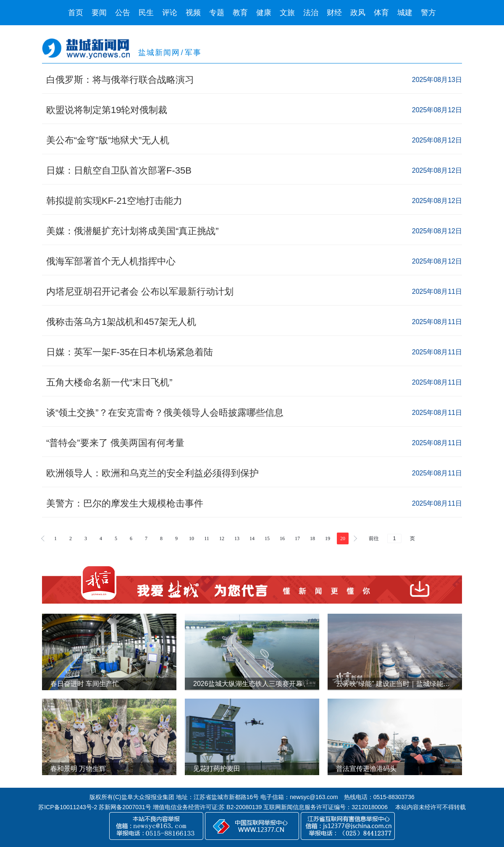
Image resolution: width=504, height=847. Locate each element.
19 (328, 538)
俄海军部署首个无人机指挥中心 (111, 261)
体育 (381, 13)
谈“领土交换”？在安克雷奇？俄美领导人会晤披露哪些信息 (165, 413)
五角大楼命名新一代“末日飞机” (109, 382)
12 (222, 538)
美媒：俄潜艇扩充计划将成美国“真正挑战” (133, 231)
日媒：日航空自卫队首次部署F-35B (119, 170)
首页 (76, 13)
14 (252, 538)
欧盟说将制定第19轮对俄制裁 (107, 110)
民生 (146, 13)
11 (207, 538)
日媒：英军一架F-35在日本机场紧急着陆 (130, 352)
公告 (123, 13)
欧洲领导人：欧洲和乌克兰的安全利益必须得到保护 (152, 473)
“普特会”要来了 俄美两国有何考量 (115, 443)
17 (297, 538)
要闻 (99, 13)
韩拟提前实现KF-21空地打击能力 (114, 201)
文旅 (287, 13)
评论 (170, 13)
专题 (217, 13)
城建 (405, 13)
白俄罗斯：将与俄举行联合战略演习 (120, 80)
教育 (240, 13)
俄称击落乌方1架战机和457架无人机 (121, 322)
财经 (334, 13)
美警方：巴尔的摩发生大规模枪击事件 (125, 503)
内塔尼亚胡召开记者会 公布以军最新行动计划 (140, 292)
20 (343, 538)
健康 (264, 13)
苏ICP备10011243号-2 (68, 807)
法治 (311, 13)
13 (237, 538)
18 (312, 538)
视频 (193, 13)
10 (192, 538)
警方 (428, 13)
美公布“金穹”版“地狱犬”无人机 (108, 140)
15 (267, 538)
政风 (358, 13)
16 (282, 538)
